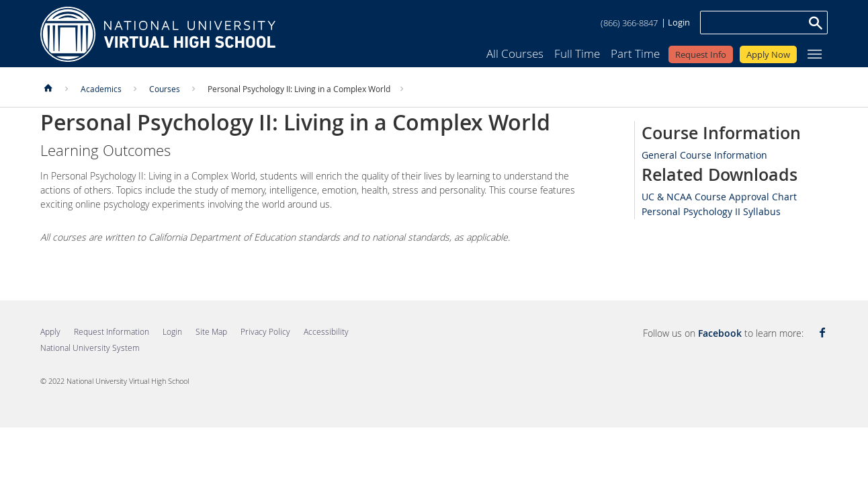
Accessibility (326, 331)
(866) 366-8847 (629, 23)
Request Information (112, 331)
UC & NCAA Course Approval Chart (719, 197)
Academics (101, 89)
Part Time (635, 53)
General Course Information (704, 155)
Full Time (577, 53)
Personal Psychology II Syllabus (711, 211)
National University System (90, 348)
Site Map (211, 331)
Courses (165, 89)
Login (679, 22)
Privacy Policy (265, 331)
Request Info (701, 54)
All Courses (515, 53)
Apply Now (768, 54)
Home (158, 34)
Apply (50, 331)
